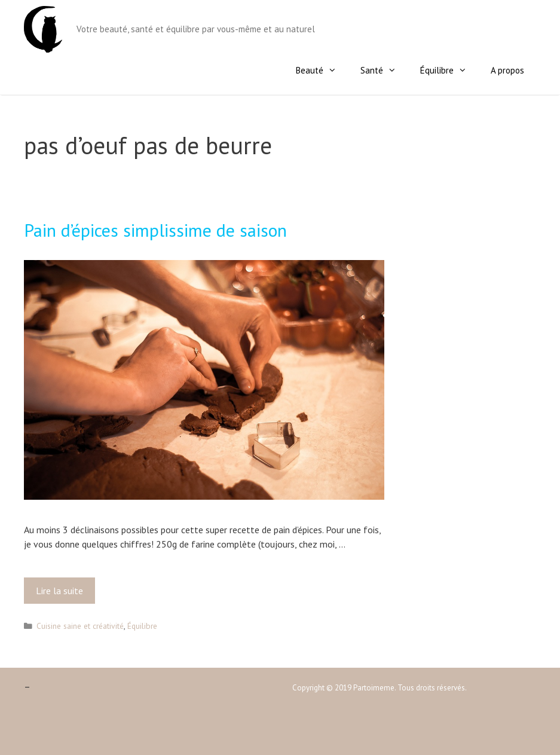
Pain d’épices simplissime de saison (155, 230)
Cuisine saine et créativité (80, 626)
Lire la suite (63, 594)
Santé (384, 71)
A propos (507, 70)
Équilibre (449, 71)
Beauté (322, 71)
